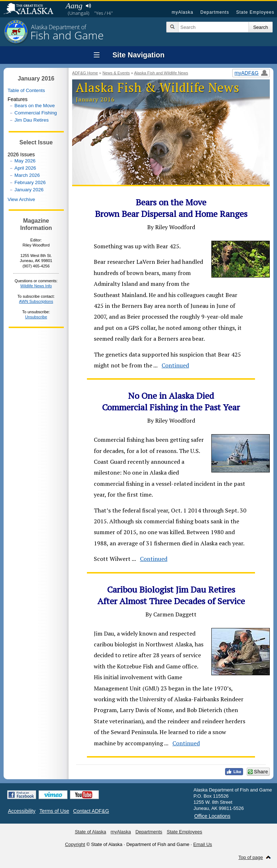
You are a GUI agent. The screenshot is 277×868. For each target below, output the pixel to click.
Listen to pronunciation (88, 6)
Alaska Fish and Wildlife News (161, 73)
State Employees (255, 12)
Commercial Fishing (36, 113)
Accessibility (22, 811)
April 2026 (25, 168)
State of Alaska (32, 9)
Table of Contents (26, 90)
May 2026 (25, 161)
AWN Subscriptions (36, 301)
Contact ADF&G (91, 811)
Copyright (75, 844)
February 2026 (30, 182)
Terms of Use (54, 811)
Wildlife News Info (36, 286)
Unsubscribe (36, 317)
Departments (215, 12)
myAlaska (183, 12)
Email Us (203, 844)
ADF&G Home (85, 73)
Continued (175, 365)
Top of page (251, 857)
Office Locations (212, 816)
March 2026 (27, 175)
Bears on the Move (35, 106)
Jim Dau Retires (32, 120)
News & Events (116, 73)
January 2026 (29, 190)
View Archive (21, 199)
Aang (74, 6)
